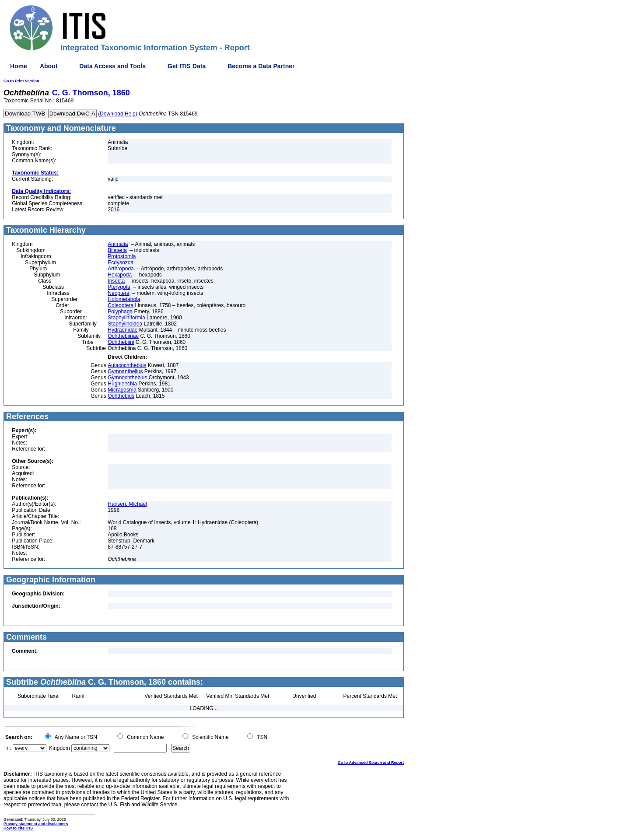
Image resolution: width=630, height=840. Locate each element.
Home (19, 66)
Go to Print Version (21, 81)
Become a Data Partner (261, 66)
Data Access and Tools (112, 66)
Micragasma (122, 390)
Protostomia (122, 256)
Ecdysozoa (121, 262)
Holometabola (124, 299)
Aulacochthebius (127, 365)
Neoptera (118, 293)
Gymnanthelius (125, 371)
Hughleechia (122, 384)
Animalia (118, 244)
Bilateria (117, 250)
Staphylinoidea (125, 324)
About (49, 66)
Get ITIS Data (187, 66)
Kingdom (59, 748)
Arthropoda (121, 269)
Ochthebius (121, 396)
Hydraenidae (122, 330)
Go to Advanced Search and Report (371, 763)
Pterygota (119, 287)
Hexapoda (120, 275)
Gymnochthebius (127, 378)
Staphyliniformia (126, 318)
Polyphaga (120, 311)
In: (8, 748)
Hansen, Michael (127, 504)
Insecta (116, 281)
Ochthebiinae (123, 336)
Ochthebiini (121, 342)
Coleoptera (121, 305)
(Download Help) (117, 114)
